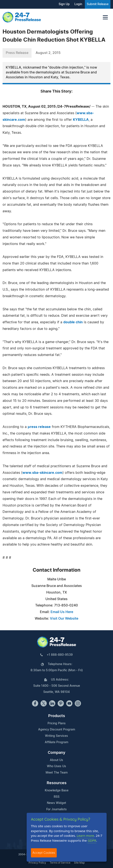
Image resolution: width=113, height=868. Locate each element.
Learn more (85, 836)
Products (57, 716)
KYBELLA (81, 120)
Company (56, 753)
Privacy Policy (37, 863)
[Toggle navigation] (105, 17)
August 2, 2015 (48, 53)
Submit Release (98, 4)
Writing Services (56, 736)
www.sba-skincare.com (42, 473)
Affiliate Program (56, 742)
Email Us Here (62, 612)
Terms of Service (60, 863)
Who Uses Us (56, 766)
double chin (73, 322)
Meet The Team (57, 773)
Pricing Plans (57, 723)
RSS (57, 797)
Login (78, 4)
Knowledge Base (57, 791)
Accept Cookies (44, 853)
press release (39, 427)
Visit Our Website (64, 619)
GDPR (92, 840)
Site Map (79, 863)
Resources (57, 783)
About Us (56, 760)
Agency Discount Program (57, 730)
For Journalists (56, 809)
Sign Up (64, 4)
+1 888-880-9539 (60, 655)
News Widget (56, 803)
